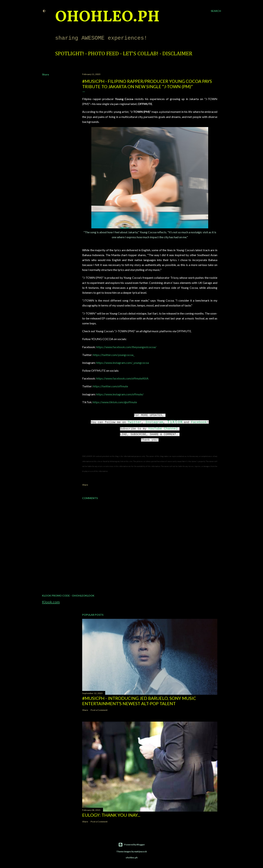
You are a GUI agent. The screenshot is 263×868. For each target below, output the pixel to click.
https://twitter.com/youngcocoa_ (114, 355)
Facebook (199, 422)
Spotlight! (70, 54)
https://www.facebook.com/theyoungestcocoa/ (126, 347)
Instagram (154, 422)
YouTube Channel (163, 429)
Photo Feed (103, 54)
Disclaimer (177, 54)
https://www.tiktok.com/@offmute (115, 402)
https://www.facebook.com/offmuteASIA (122, 378)
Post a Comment (99, 710)
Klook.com (51, 602)
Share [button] (45, 74)
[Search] (216, 11)
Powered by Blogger (132, 845)
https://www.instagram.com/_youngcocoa (123, 363)
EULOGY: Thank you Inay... (111, 815)
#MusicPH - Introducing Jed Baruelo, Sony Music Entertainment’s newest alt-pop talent (139, 701)
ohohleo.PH (107, 17)
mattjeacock (141, 851)
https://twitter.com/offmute (110, 386)
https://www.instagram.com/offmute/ (120, 394)
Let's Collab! (141, 54)
